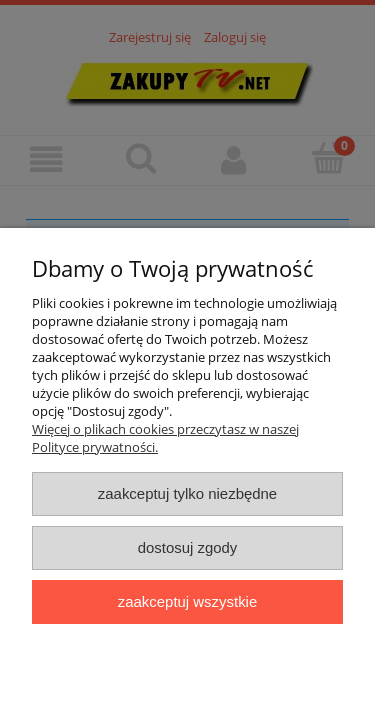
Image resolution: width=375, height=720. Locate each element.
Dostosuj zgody (188, 547)
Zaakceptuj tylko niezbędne (187, 493)
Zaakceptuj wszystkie (187, 601)
